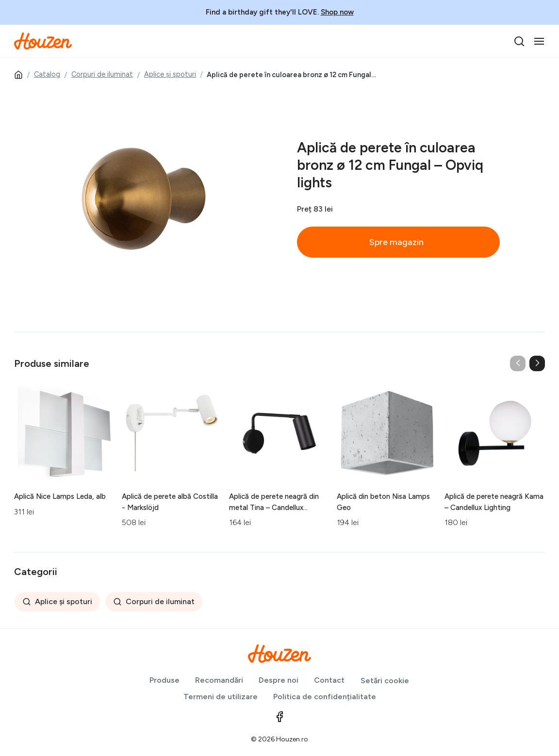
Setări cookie (385, 681)
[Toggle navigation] (539, 41)
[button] (537, 363)
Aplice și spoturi (170, 74)
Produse (164, 680)
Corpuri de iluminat (102, 74)
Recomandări (219, 680)
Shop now (337, 12)
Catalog (47, 74)
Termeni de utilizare (221, 697)
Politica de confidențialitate (325, 697)
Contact (329, 680)
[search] (519, 41)
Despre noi (279, 680)
